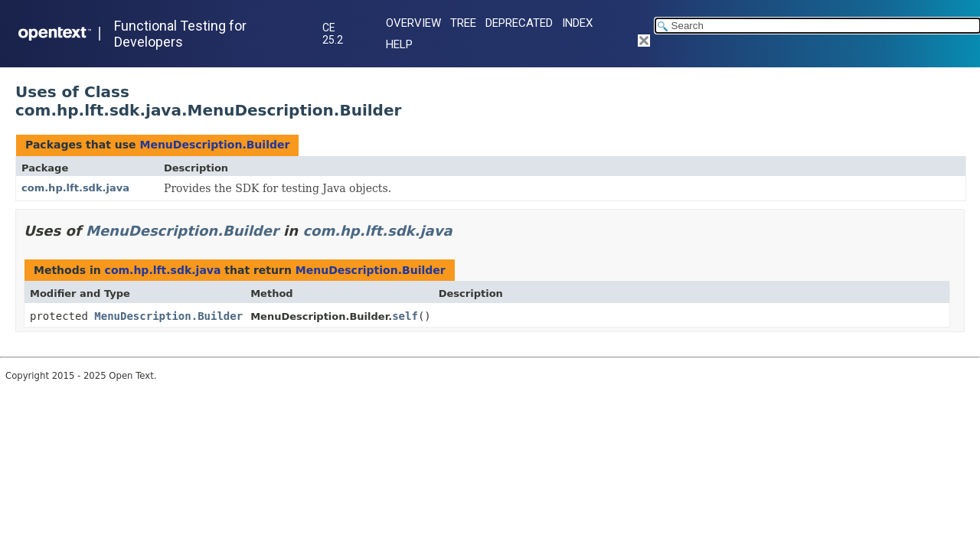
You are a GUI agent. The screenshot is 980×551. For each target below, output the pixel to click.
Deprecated (519, 23)
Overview (413, 23)
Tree (463, 23)
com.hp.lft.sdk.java (75, 188)
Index (577, 23)
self (405, 316)
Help (399, 44)
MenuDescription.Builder (214, 145)
